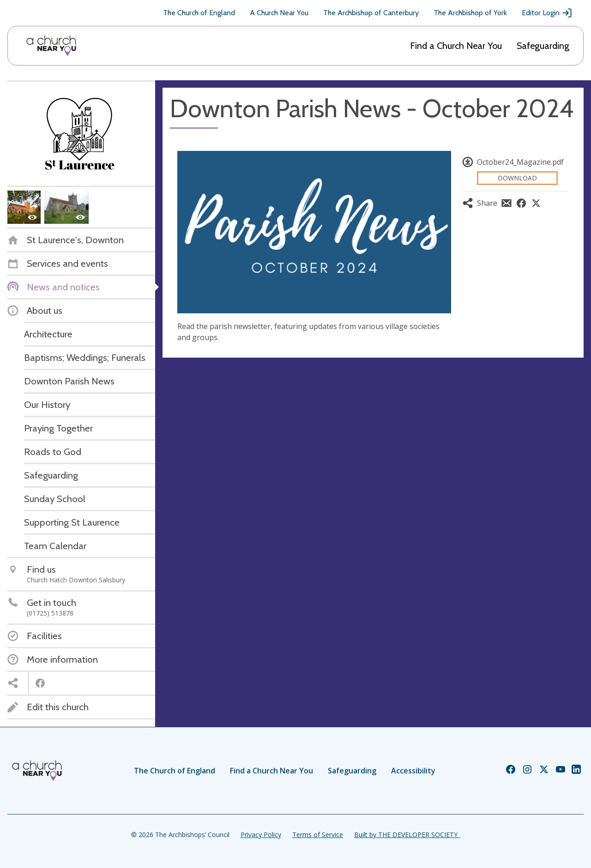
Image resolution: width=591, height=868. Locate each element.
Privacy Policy (261, 835)
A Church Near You (279, 13)
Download (517, 178)
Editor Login (547, 13)
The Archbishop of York (470, 13)
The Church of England (199, 13)
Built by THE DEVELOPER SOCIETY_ (407, 835)
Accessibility (413, 771)
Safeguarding (543, 46)
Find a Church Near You (456, 46)
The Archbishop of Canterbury (371, 13)
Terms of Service (318, 835)
